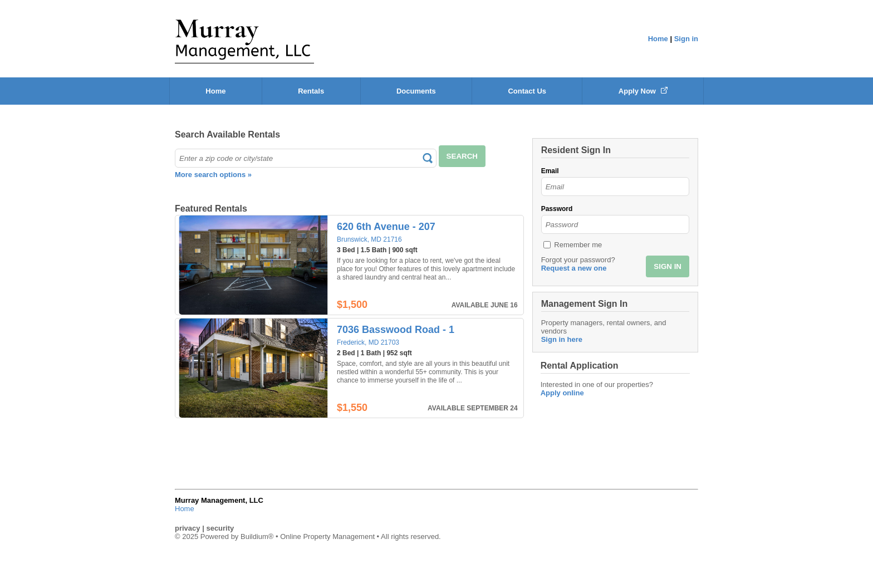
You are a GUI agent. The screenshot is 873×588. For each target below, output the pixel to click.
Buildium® (257, 536)
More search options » (213, 175)
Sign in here (562, 339)
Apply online (562, 393)
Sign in (686, 39)
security (220, 528)
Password (557, 209)
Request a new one (574, 268)
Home (658, 39)
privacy (188, 528)
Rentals (311, 91)
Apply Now (643, 91)
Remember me (578, 245)
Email (550, 171)
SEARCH (462, 156)
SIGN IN (668, 266)
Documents (416, 91)
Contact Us (527, 91)
